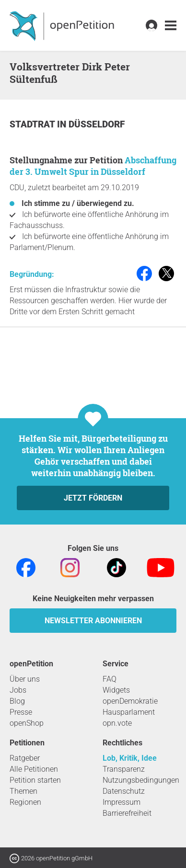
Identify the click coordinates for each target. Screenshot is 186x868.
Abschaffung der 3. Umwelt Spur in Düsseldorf (93, 166)
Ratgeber (25, 758)
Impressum (122, 802)
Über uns (25, 679)
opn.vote (117, 723)
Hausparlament (129, 712)
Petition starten (35, 780)
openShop (27, 723)
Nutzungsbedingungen (141, 780)
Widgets (116, 690)
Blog (17, 701)
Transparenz (124, 769)
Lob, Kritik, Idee (130, 758)
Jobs (18, 690)
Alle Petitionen (34, 769)
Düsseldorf (97, 124)
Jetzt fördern (93, 498)
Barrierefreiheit (127, 813)
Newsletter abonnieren (93, 621)
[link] (171, 26)
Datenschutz (124, 791)
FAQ (110, 679)
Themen (23, 791)
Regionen (25, 802)
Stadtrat (33, 124)
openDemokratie (130, 701)
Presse (21, 712)
